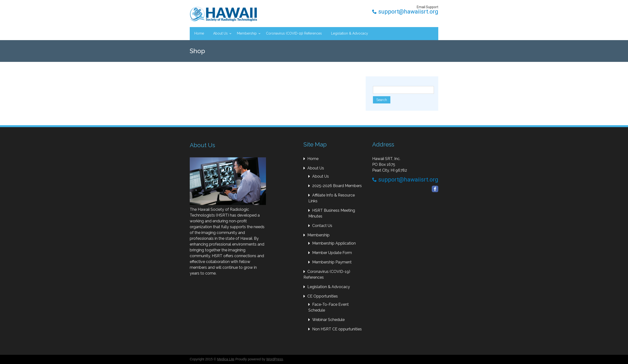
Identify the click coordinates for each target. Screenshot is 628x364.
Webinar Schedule (328, 320)
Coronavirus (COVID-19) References (294, 33)
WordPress (275, 359)
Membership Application (334, 243)
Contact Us (322, 226)
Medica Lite (226, 359)
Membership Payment (332, 262)
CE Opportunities (323, 296)
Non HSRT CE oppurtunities (337, 329)
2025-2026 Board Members (337, 186)
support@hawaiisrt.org (405, 12)
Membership (247, 33)
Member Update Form (332, 253)
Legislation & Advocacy (350, 33)
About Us (220, 33)
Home (199, 33)
